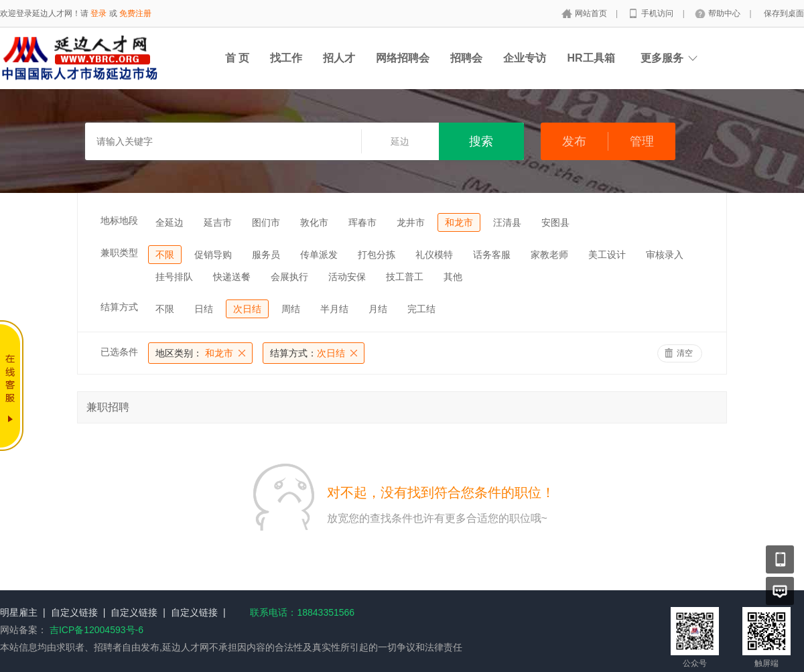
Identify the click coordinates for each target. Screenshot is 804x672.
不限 (165, 255)
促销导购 (213, 255)
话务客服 (492, 255)
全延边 (170, 222)
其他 (453, 277)
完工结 (421, 309)
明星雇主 (19, 612)
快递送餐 (232, 277)
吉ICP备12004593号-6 (96, 630)
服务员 (266, 255)
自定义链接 (74, 612)
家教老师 (549, 255)
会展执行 (289, 277)
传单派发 (319, 255)
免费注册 (135, 13)
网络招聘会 (403, 58)
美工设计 (607, 255)
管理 (642, 141)
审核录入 (665, 255)
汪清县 (507, 222)
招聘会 (466, 58)
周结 (291, 309)
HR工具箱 (591, 58)
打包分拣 (377, 255)
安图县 (555, 222)
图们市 (266, 222)
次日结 (247, 309)
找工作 (286, 58)
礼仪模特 (434, 255)
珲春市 (362, 222)
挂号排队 (174, 277)
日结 (204, 309)
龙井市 (411, 222)
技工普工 (405, 277)
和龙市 (459, 222)
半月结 (334, 309)
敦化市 (314, 222)
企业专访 (525, 58)
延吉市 (218, 222)
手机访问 (658, 13)
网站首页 (592, 13)
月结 (378, 309)
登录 (98, 13)
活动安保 (347, 277)
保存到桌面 (784, 13)
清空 (685, 353)
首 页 (237, 58)
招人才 (339, 58)
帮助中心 (725, 13)
